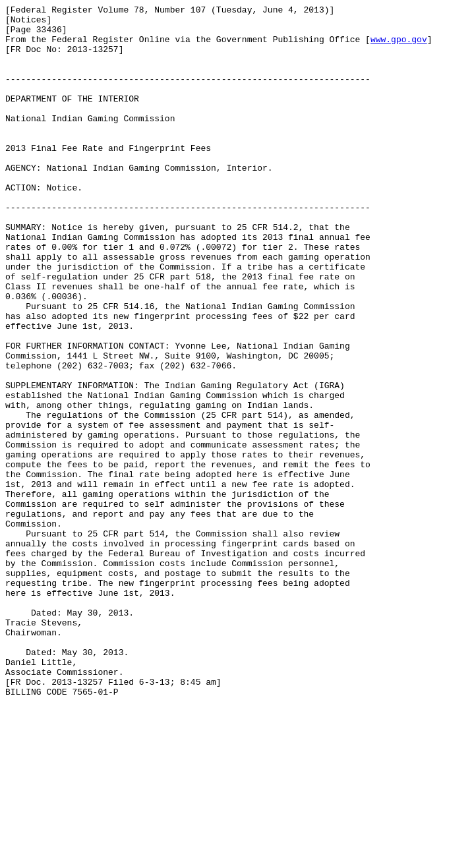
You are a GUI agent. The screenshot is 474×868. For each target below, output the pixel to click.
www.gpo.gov (399, 47)
